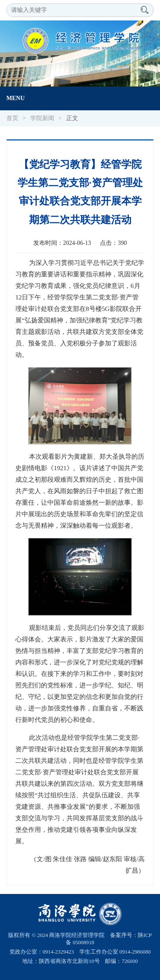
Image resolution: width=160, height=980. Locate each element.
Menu (16, 98)
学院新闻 (42, 118)
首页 (12, 118)
